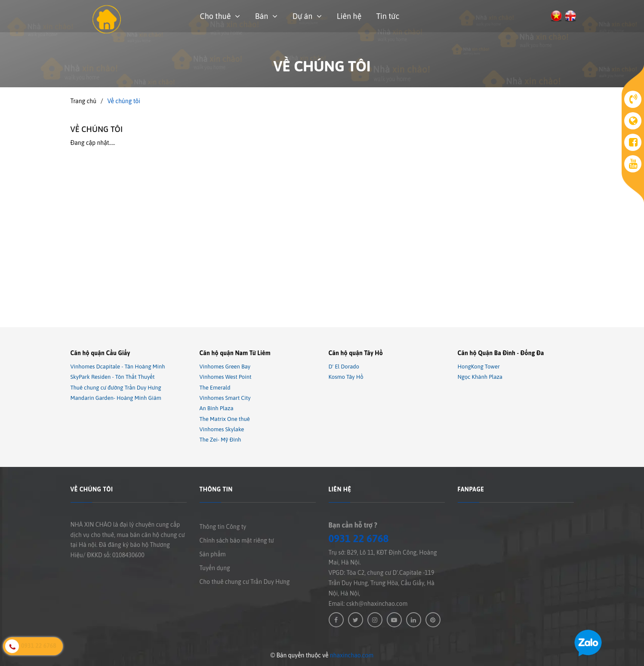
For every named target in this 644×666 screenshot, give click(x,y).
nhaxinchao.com (352, 655)
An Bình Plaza (217, 409)
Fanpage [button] (471, 489)
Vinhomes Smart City (225, 398)
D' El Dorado (344, 367)
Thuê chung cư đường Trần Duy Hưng (116, 388)
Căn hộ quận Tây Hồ (356, 353)
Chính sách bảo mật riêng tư (237, 540)
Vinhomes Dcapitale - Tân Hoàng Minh (118, 367)
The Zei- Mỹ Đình (220, 440)
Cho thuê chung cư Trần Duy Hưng (245, 582)
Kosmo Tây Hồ (346, 377)
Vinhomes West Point (226, 377)
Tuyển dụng (215, 568)
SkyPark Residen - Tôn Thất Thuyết (113, 377)
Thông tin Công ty (223, 527)
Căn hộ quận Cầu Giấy (100, 353)
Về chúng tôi (97, 129)
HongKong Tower (479, 367)
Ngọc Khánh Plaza (480, 377)
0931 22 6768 (359, 539)
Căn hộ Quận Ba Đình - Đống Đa (501, 353)
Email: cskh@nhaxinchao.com (368, 604)
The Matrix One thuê (225, 419)
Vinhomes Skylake (222, 429)
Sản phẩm (213, 554)
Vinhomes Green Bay (225, 367)
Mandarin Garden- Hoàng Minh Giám (116, 398)
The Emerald (215, 388)
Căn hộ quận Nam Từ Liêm (235, 353)
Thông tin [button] (216, 489)
